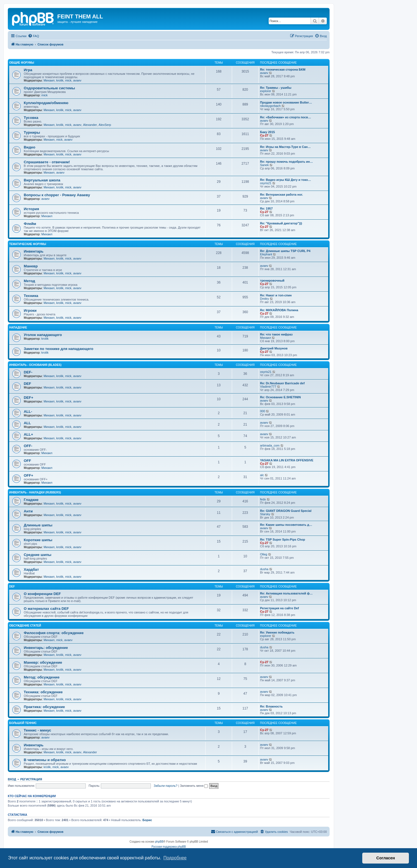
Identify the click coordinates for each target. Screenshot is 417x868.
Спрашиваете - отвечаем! (47, 162)
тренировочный (272, 280)
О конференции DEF (42, 594)
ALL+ (28, 434)
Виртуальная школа (42, 180)
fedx (263, 499)
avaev (77, 80)
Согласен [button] (386, 858)
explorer (266, 91)
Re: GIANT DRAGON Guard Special (286, 511)
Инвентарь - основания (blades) (35, 365)
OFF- (28, 446)
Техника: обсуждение (43, 692)
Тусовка (31, 118)
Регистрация (31, 779)
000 (263, 411)
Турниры (32, 132)
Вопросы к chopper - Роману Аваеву (57, 195)
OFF (27, 461)
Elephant (266, 254)
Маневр (31, 266)
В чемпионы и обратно (45, 760)
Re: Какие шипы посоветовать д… (286, 525)
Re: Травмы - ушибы (276, 88)
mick (68, 80)
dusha (264, 569)
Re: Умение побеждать (277, 632)
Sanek (264, 165)
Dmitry (265, 299)
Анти (28, 511)
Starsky (265, 514)
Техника (31, 296)
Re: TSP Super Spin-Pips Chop (283, 539)
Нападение (18, 328)
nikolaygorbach (270, 106)
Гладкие (31, 500)
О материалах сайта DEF (46, 609)
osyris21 (266, 183)
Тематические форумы (28, 244)
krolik (60, 80)
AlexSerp (105, 125)
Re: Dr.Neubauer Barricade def (282, 383)
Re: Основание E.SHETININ (280, 397)
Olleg (264, 554)
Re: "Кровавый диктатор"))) (281, 223)
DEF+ (28, 398)
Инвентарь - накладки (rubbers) (35, 492)
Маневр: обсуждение (43, 662)
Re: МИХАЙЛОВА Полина (279, 310)
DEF (27, 384)
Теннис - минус (37, 730)
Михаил (49, 80)
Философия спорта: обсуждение (54, 633)
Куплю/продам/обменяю (46, 103)
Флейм (30, 224)
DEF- (28, 372)
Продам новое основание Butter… (286, 102)
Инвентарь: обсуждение (46, 648)
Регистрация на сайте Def (279, 608)
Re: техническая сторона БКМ (283, 69)
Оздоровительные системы (49, 88)
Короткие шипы (38, 540)
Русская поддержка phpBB (169, 847)
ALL (27, 423)
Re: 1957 (266, 208)
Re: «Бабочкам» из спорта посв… (285, 117)
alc (262, 475)
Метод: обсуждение (42, 677)
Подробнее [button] (175, 858)
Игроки (30, 310)
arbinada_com (270, 445)
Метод (29, 281)
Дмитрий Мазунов (274, 348)
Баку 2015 (267, 132)
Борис (147, 820)
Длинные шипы (38, 525)
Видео (29, 147)
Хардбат (31, 570)
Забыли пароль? (165, 786)
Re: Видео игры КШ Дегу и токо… (285, 180)
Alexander (90, 125)
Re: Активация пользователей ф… (286, 593)
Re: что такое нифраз (276, 334)
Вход (12, 779)
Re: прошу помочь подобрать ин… (286, 162)
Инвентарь (34, 251)
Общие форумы (22, 63)
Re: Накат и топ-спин (276, 295)
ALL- (28, 412)
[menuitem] (34, 36)
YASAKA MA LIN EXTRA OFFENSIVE (287, 460)
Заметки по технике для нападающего (59, 349)
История (31, 209)
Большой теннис (23, 723)
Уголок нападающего (43, 335)
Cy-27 (264, 135)
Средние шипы (38, 555)
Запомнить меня (194, 786)
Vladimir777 (268, 387)
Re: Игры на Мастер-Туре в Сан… (285, 147)
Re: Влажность (271, 706)
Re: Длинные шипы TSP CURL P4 (285, 251)
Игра (28, 70)
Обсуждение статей (25, 626)
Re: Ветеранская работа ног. (281, 195)
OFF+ (28, 475)
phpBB (159, 842)
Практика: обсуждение (44, 707)
